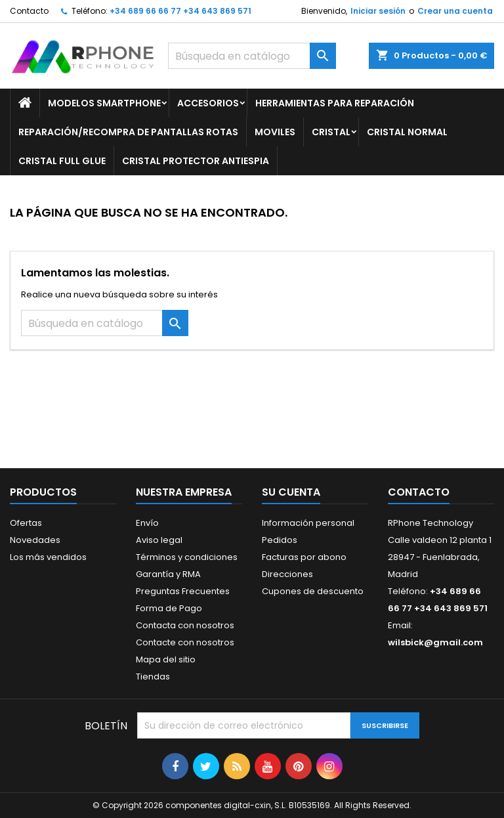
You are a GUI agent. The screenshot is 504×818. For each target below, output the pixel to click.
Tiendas (153, 677)
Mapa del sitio (166, 659)
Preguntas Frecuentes (183, 591)
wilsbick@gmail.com (435, 642)
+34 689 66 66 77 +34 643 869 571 (180, 11)
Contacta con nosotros (185, 625)
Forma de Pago (169, 608)
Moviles (275, 132)
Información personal (308, 523)
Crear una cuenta (455, 11)
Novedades (35, 540)
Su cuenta (291, 492)
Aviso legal (159, 540)
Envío (147, 523)
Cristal (331, 132)
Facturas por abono (304, 557)
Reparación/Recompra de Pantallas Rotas (128, 132)
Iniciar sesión (378, 11)
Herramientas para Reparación (335, 103)
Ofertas (26, 523)
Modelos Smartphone (104, 103)
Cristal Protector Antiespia (196, 161)
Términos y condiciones (187, 557)
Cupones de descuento (313, 591)
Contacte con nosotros (185, 642)
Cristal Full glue (62, 161)
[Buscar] (252, 56)
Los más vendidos (48, 557)
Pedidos (280, 540)
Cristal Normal (407, 132)
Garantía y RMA (168, 574)
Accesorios (208, 103)
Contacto (29, 11)
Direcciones (287, 574)
